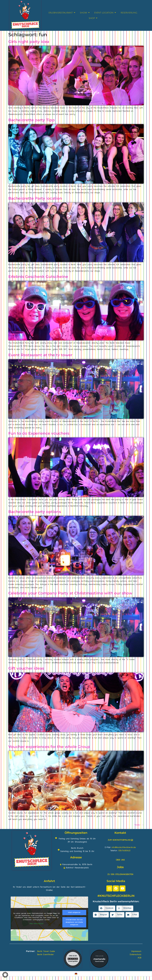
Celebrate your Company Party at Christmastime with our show (70, 593)
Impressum (136, 951)
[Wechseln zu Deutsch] (76, 974)
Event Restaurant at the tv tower (40, 355)
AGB (139, 958)
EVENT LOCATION (105, 13)
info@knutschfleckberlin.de (124, 847)
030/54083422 (124, 851)
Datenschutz (136, 955)
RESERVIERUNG (129, 13)
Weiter (139, 825)
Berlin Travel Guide (46, 951)
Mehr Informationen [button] (37, 924)
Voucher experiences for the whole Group (49, 747)
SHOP (93, 18)
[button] (107, 908)
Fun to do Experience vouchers (39, 433)
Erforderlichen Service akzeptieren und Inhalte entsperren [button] (74, 922)
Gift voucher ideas (26, 668)
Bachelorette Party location (35, 198)
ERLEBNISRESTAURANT (62, 13)
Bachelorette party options (35, 512)
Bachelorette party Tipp (31, 120)
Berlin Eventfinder (46, 955)
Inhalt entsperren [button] (74, 912)
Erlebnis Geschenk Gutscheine (38, 277)
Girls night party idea (29, 42)
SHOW (85, 13)
